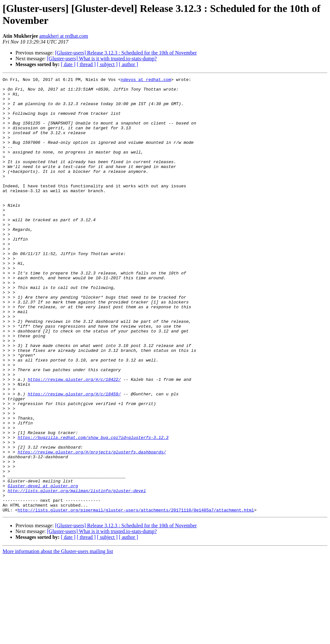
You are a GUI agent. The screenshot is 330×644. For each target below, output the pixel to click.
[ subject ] (107, 64)
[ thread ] (86, 64)
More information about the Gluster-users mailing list (58, 638)
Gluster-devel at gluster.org (43, 568)
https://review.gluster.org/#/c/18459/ (74, 458)
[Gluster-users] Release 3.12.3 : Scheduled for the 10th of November (126, 53)
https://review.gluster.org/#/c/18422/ (74, 440)
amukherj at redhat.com (64, 36)
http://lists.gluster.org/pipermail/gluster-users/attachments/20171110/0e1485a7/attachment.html (136, 597)
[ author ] (129, 64)
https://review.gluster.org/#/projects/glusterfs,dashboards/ (92, 527)
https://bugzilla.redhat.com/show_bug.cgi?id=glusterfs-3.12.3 (93, 510)
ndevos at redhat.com (146, 80)
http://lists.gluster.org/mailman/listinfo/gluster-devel (77, 574)
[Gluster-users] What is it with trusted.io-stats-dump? (102, 59)
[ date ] (68, 64)
